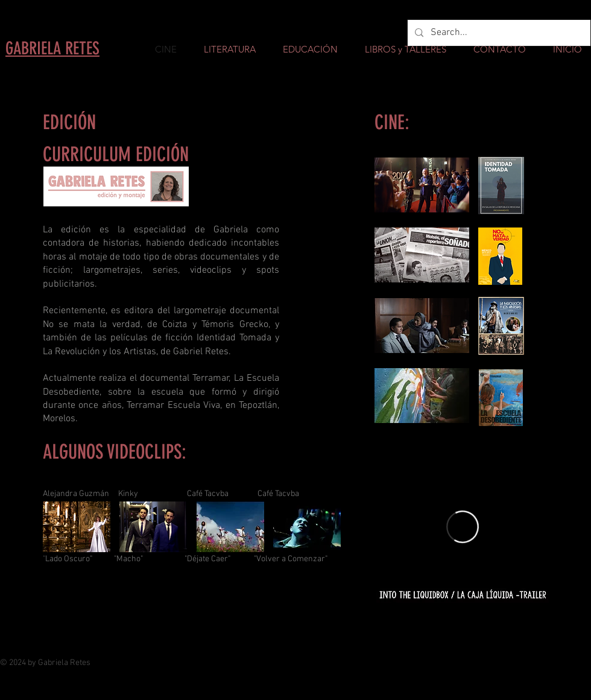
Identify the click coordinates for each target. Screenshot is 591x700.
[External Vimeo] (463, 527)
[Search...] (498, 33)
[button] (77, 527)
